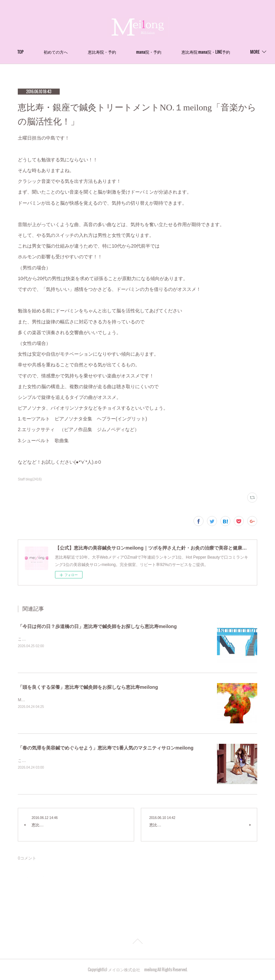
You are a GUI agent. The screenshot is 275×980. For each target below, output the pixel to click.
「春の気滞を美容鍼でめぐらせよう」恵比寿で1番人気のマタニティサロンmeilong (105, 748)
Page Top (137, 942)
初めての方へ (109, 52)
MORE (194, 52)
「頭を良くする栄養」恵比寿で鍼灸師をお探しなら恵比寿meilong (88, 687)
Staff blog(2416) (30, 479)
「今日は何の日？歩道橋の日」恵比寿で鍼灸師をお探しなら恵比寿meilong (97, 626)
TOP (73, 52)
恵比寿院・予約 (155, 52)
